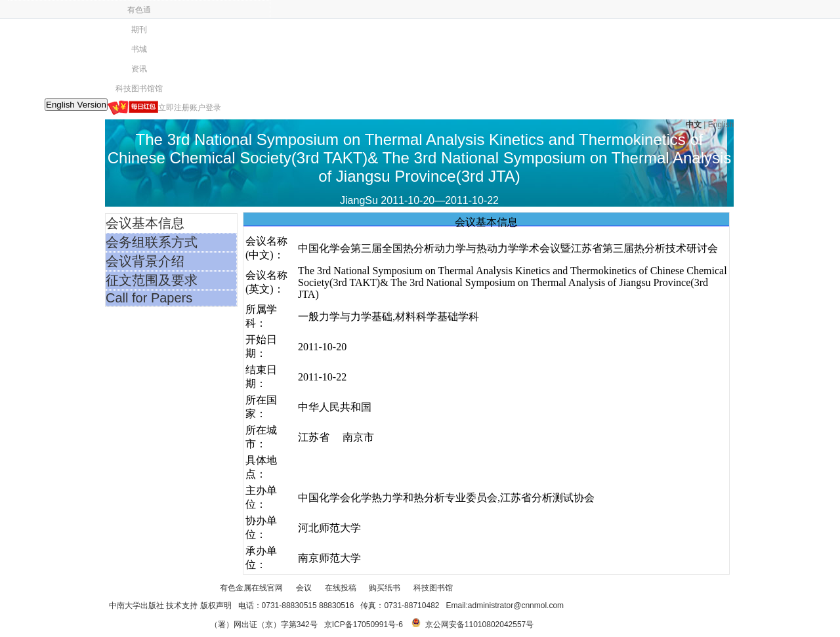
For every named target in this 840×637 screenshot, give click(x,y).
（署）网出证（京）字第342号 (264, 625)
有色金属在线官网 (251, 588)
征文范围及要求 (152, 280)
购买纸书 (385, 588)
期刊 (139, 30)
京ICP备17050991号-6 (364, 625)
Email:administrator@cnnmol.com (505, 606)
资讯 (139, 69)
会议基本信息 (145, 223)
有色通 (139, 10)
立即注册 (174, 108)
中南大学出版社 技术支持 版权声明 (170, 606)
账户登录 (205, 108)
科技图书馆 (433, 588)
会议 (304, 588)
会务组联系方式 (152, 242)
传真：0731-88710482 (400, 606)
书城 (139, 49)
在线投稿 (341, 588)
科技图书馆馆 (139, 89)
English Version (76, 105)
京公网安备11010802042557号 (479, 625)
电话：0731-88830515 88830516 (296, 606)
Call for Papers (149, 298)
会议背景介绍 (145, 261)
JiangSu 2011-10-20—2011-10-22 (419, 200)
